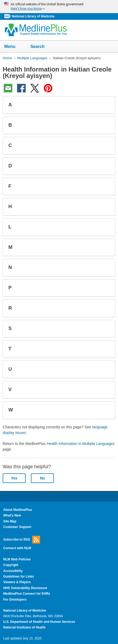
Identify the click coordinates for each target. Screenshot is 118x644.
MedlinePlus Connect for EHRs (27, 594)
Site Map (10, 521)
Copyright (11, 565)
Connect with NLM (17, 548)
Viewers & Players (17, 582)
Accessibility (13, 571)
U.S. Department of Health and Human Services (39, 622)
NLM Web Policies (17, 559)
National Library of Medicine (33, 16)
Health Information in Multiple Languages (81, 444)
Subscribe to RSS (22, 540)
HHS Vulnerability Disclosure (25, 588)
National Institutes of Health (24, 627)
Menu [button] (13, 47)
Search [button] (41, 47)
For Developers (15, 600)
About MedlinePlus (18, 510)
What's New (12, 515)
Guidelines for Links (19, 576)
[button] (107, 105)
